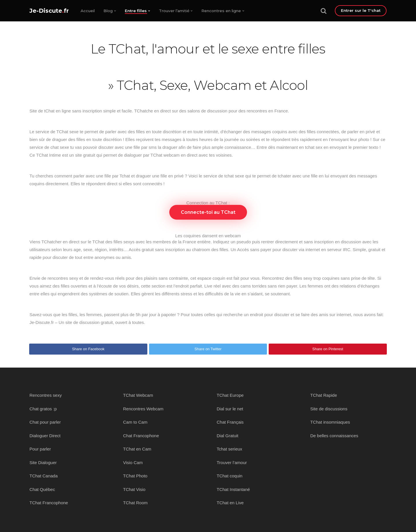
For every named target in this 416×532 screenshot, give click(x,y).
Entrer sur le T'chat (361, 10)
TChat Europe (230, 395)
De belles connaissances (334, 436)
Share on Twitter (208, 349)
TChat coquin (230, 476)
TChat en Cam (137, 449)
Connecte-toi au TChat (208, 212)
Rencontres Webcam (143, 409)
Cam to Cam (135, 422)
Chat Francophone (141, 436)
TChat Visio (134, 489)
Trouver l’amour (232, 463)
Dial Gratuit (227, 436)
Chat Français (230, 422)
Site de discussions (329, 409)
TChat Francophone (49, 503)
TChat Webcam (138, 395)
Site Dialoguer (43, 463)
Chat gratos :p (43, 409)
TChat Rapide (324, 395)
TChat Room (135, 503)
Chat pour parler (45, 422)
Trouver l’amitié (174, 11)
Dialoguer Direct (45, 436)
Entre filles (136, 11)
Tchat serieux (229, 449)
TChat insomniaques (330, 422)
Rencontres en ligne (221, 11)
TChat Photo (135, 476)
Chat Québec (42, 489)
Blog (108, 11)
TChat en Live (230, 503)
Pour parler (40, 449)
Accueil (88, 11)
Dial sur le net (230, 409)
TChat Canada (44, 476)
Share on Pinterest (328, 349)
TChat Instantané (233, 489)
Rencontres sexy (46, 395)
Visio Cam (133, 463)
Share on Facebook (88, 349)
